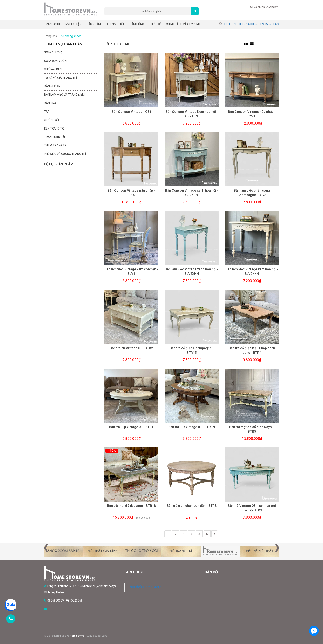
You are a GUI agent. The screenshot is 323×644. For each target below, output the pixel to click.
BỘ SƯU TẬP (73, 24)
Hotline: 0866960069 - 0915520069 (252, 24)
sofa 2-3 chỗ (53, 52)
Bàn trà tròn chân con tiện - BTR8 (192, 506)
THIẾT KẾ (155, 24)
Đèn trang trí (54, 128)
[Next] (215, 534)
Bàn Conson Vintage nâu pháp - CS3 (252, 114)
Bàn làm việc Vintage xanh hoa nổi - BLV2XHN (192, 271)
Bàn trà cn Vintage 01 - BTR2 (131, 348)
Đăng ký (272, 7)
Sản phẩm (94, 24)
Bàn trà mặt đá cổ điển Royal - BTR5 (252, 429)
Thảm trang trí (56, 145)
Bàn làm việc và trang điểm (64, 95)
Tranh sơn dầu (55, 137)
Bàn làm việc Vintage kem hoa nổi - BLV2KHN (252, 271)
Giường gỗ (51, 120)
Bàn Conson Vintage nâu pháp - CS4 (131, 193)
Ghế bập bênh (54, 69)
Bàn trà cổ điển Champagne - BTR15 (192, 350)
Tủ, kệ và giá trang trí (60, 78)
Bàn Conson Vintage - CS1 (131, 112)
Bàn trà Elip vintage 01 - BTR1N (192, 427)
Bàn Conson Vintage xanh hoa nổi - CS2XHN (192, 193)
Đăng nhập (258, 7)
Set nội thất (115, 24)
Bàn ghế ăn (52, 86)
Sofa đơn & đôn (55, 61)
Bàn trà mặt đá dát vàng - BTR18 (131, 506)
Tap (47, 112)
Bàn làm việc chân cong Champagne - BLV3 (252, 193)
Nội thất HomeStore (146, 587)
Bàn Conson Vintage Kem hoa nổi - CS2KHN (192, 114)
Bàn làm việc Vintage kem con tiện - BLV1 (131, 271)
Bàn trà (50, 103)
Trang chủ (52, 24)
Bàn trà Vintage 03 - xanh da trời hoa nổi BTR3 (252, 508)
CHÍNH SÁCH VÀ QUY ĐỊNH (183, 24)
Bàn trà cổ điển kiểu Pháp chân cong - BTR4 (252, 350)
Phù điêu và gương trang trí (65, 154)
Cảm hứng (137, 24)
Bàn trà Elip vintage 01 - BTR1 (131, 427)
